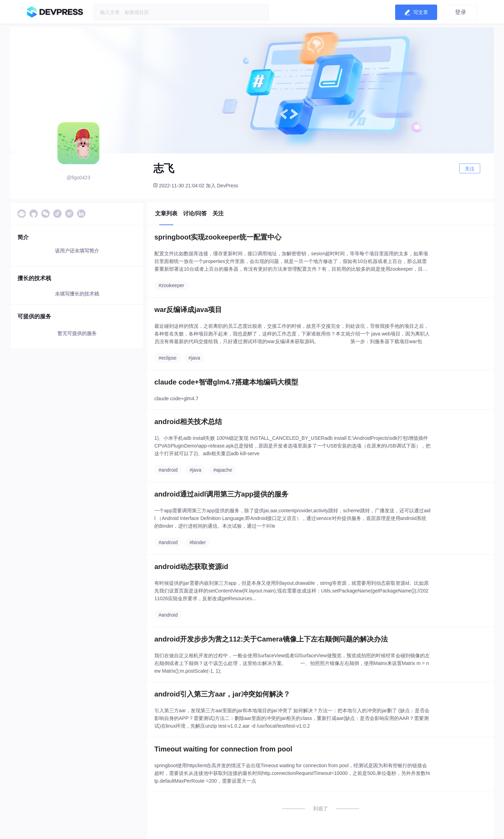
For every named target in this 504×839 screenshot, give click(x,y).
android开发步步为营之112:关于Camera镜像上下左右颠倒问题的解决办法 (271, 639)
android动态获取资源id (191, 567)
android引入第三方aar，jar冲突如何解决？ (222, 694)
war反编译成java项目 (188, 310)
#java (194, 358)
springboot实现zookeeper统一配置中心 (218, 237)
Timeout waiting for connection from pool (223, 749)
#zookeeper (171, 285)
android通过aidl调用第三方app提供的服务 (221, 494)
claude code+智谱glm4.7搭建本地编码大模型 (226, 382)
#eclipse (167, 358)
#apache (223, 470)
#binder (198, 542)
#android (168, 470)
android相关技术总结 (188, 422)
